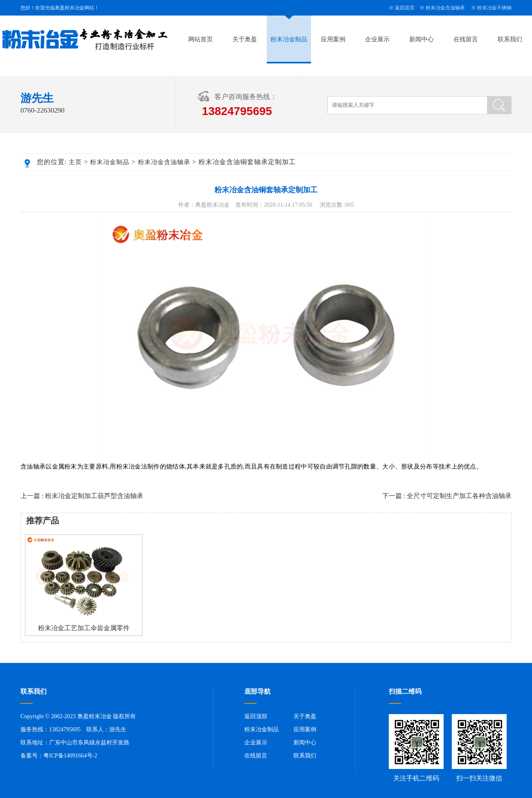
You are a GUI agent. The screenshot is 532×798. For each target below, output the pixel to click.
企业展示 (377, 39)
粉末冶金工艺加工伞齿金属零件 (84, 628)
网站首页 (201, 39)
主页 (75, 162)
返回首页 (405, 8)
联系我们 (510, 39)
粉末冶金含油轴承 (445, 8)
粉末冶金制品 (289, 39)
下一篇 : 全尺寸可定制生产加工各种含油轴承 (447, 496)
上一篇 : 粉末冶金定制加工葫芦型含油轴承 (82, 496)
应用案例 (333, 39)
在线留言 (466, 39)
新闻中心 (422, 39)
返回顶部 (256, 716)
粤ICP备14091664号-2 (70, 756)
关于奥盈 (245, 39)
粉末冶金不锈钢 (494, 8)
